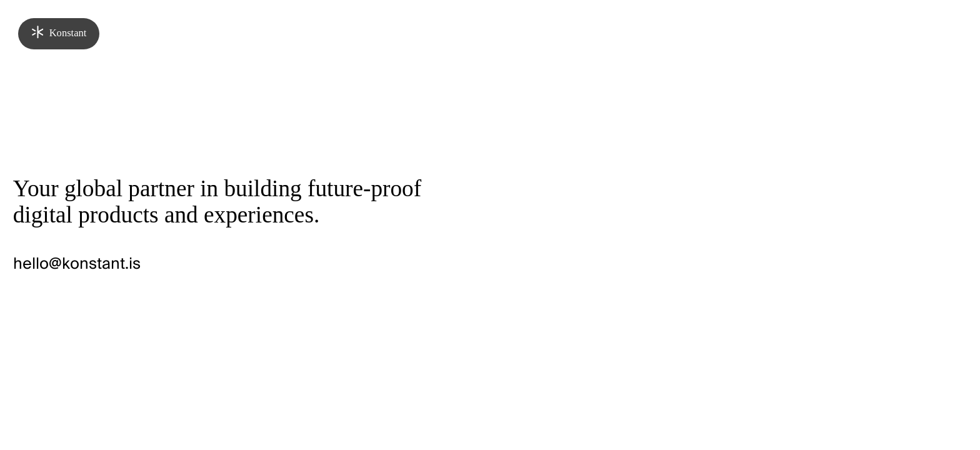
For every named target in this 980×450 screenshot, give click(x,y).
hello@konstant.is (77, 264)
